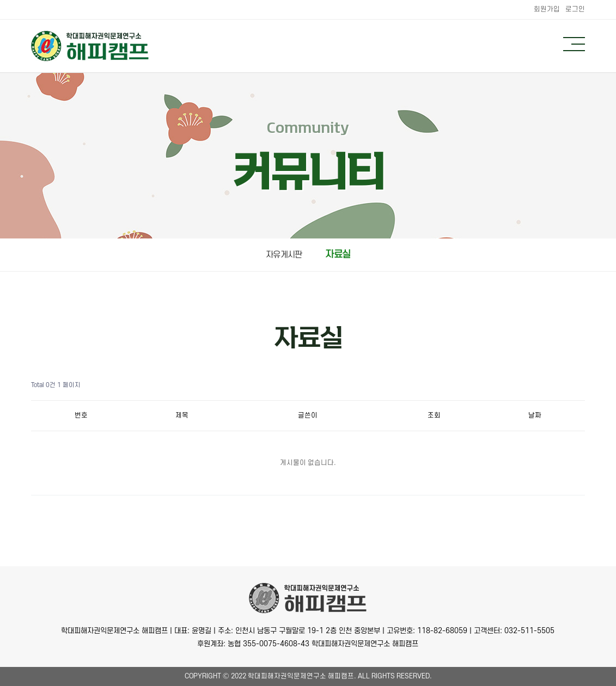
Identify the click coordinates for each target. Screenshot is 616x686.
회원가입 (547, 9)
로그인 (575, 9)
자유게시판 (284, 255)
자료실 (337, 255)
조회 (434, 415)
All (364, 676)
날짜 (535, 415)
